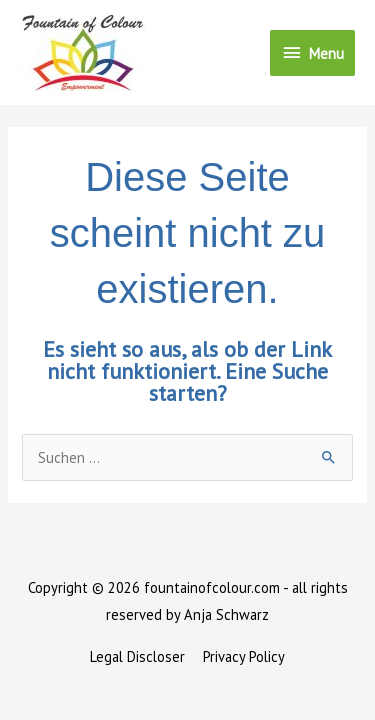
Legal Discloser (137, 656)
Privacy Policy (244, 656)
